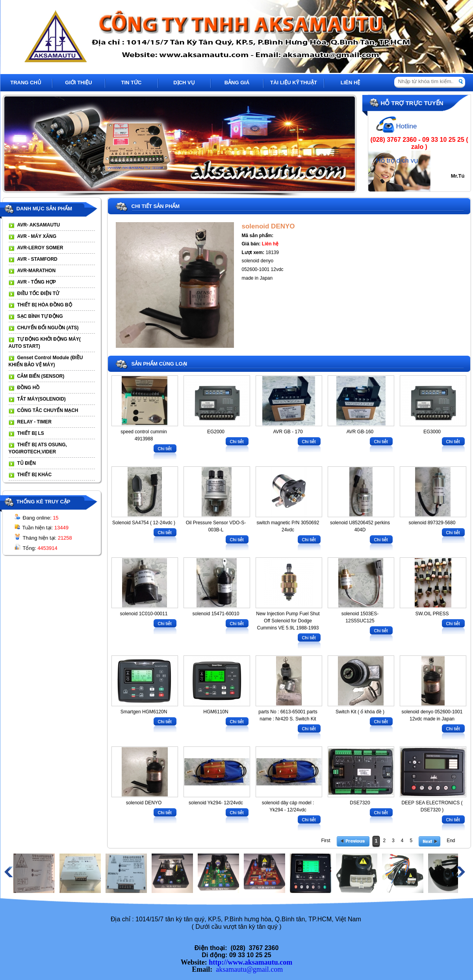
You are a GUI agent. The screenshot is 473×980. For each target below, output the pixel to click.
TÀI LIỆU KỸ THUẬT (294, 83)
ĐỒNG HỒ (29, 388)
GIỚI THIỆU (78, 83)
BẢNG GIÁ (237, 83)
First (326, 841)
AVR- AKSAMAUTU (39, 225)
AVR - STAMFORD (37, 259)
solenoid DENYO (268, 226)
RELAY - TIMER (34, 422)
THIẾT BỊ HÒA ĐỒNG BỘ (45, 305)
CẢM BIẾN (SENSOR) (41, 376)
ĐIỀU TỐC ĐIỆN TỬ (38, 293)
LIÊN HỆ (351, 83)
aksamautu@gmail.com (249, 969)
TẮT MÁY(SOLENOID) (42, 399)
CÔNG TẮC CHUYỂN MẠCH (48, 410)
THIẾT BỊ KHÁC (35, 475)
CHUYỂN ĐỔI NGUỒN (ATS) (48, 328)
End (451, 841)
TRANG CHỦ (26, 83)
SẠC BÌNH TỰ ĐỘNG (40, 316)
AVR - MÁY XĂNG (37, 236)
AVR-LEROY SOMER (40, 248)
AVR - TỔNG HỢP (37, 282)
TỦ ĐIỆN (27, 463)
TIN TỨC (132, 83)
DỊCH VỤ (184, 83)
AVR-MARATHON (37, 271)
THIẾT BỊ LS (31, 433)
